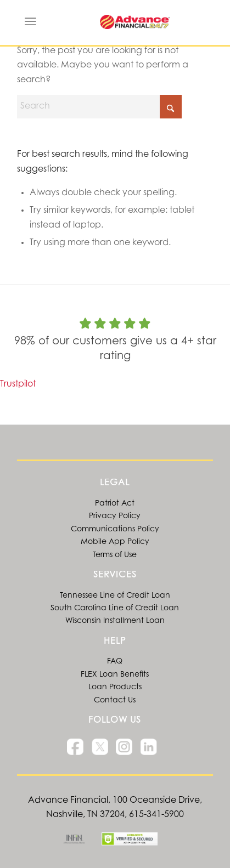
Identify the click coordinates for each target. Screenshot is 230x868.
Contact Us (115, 701)
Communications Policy (115, 530)
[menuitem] (30, 22)
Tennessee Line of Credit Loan (115, 596)
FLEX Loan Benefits (115, 675)
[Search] (99, 107)
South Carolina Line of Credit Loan (115, 609)
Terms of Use (115, 555)
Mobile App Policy (115, 542)
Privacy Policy (115, 517)
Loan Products (115, 688)
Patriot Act (115, 504)
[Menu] (30, 22)
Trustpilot (18, 384)
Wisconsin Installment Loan (115, 621)
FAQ (115, 662)
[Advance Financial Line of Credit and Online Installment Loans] (135, 22)
